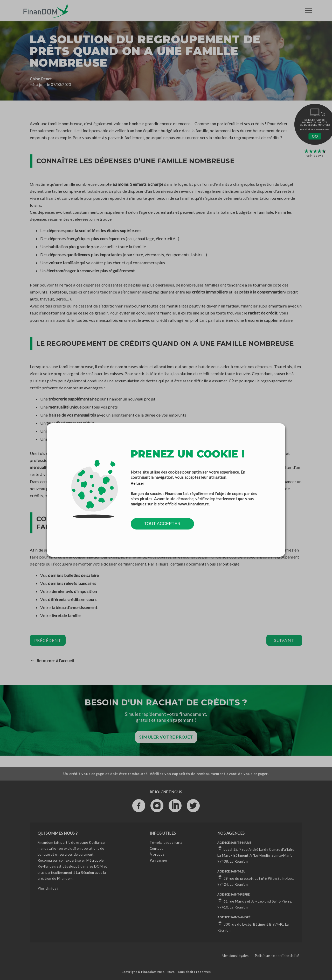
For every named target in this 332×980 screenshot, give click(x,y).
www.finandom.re (194, 504)
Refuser (137, 483)
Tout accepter (162, 524)
